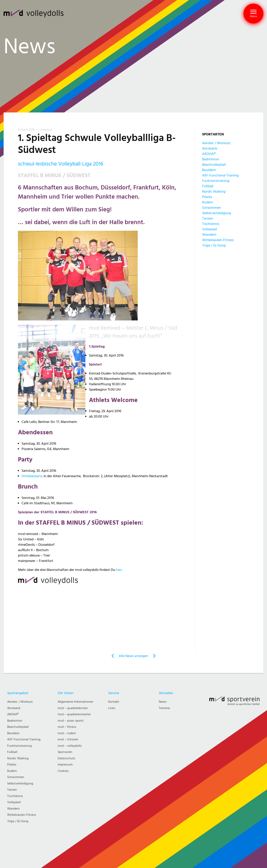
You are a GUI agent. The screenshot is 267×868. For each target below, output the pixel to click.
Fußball (208, 186)
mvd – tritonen (68, 739)
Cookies (63, 771)
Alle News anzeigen (133, 656)
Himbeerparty (32, 476)
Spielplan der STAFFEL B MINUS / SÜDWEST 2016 (57, 512)
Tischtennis (211, 224)
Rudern (208, 202)
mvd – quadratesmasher (74, 714)
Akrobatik (210, 148)
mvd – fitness (67, 727)
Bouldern (209, 170)
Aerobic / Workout (216, 143)
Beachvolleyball (214, 165)
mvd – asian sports (71, 721)
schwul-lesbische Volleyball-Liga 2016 (61, 164)
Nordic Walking (214, 192)
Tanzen (208, 218)
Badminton (211, 159)
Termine (164, 708)
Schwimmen (212, 208)
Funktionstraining (216, 181)
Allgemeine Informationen (76, 702)
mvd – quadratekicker (73, 708)
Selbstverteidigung (217, 213)
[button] (253, 14)
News (163, 702)
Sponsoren (65, 752)
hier (119, 570)
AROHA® (209, 154)
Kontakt (114, 702)
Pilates (207, 197)
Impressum (65, 765)
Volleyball (46, 130)
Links (112, 708)
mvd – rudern (67, 733)
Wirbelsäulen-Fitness (218, 240)
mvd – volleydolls (70, 746)
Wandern (209, 235)
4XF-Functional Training (220, 175)
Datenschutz (66, 758)
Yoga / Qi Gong (214, 245)
